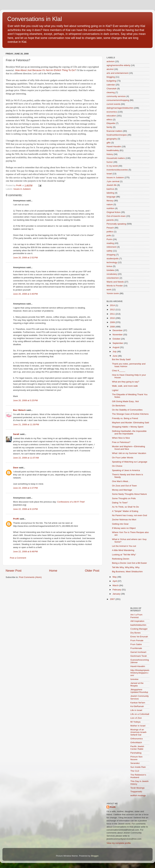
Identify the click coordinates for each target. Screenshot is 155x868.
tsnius (109, 266)
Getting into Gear (120, 524)
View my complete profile (119, 843)
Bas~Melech (19, 410)
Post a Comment (18, 558)
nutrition (110, 208)
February (117, 590)
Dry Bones (136, 633)
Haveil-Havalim (138, 666)
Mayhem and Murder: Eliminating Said (131, 423)
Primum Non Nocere (137, 758)
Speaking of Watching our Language (130, 462)
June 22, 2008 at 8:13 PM (25, 509)
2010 (113, 318)
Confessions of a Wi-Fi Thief (71, 502)
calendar (111, 85)
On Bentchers (119, 406)
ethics (109, 120)
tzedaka (110, 270)
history (110, 154)
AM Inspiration (137, 621)
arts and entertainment (117, 73)
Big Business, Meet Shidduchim (127, 572)
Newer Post (14, 571)
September (118, 343)
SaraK (16, 434)
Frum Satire (136, 644)
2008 (113, 327)
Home (53, 571)
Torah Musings (138, 788)
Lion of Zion (136, 718)
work (109, 290)
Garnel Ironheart (138, 652)
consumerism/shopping (118, 100)
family (109, 127)
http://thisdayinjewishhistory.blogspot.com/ (140, 673)
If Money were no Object (124, 528)
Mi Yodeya (135, 722)
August (116, 347)
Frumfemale (136, 648)
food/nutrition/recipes (117, 135)
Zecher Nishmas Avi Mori (124, 520)
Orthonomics (137, 739)
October (117, 339)
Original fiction (114, 212)
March (116, 585)
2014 (113, 305)
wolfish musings (138, 795)
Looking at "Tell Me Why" (124, 555)
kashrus (110, 189)
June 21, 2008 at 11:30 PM (26, 424)
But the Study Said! (121, 359)
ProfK (16, 519)
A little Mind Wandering (123, 550)
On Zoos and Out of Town (124, 486)
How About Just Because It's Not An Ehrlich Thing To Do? (46, 70)
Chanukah (112, 89)
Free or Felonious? (121, 442)
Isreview (134, 679)
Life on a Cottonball (140, 714)
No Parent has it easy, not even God (130, 515)
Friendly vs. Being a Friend (125, 418)
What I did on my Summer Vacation (129, 453)
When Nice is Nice (121, 438)
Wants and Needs (115, 282)
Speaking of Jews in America (126, 470)
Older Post (92, 571)
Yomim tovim (113, 293)
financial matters (114, 131)
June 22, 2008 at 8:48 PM (25, 552)
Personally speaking (116, 224)
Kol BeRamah (137, 706)
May (115, 577)
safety (109, 251)
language (111, 197)
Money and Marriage (122, 490)
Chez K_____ (119, 371)
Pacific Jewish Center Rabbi (137, 748)
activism (111, 61)
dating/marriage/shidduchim (120, 108)
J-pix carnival (113, 181)
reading (110, 243)
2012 (113, 310)
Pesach (110, 228)
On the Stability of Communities (127, 410)
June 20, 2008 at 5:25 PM (25, 400)
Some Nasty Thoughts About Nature (129, 494)
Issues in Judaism (22, 189)
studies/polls (113, 259)
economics (112, 112)
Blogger (95, 856)
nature (110, 204)
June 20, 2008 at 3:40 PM (25, 294)
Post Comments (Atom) (30, 577)
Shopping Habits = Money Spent (128, 427)
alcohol (110, 69)
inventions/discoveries (117, 170)
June (115, 356)
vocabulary (112, 274)
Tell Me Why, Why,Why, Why (126, 567)
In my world (112, 166)
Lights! (115, 390)
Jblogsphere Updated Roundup (139, 691)
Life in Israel (136, 710)
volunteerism (113, 278)
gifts (109, 143)
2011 (113, 314)
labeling (110, 193)
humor (110, 162)
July (115, 352)
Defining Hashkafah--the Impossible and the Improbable (129, 432)
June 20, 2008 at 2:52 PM (25, 258)
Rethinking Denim (121, 559)
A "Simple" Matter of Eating (125, 511)
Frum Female (137, 640)
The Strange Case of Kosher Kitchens (130, 414)
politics (110, 232)
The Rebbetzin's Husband (138, 776)
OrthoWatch (136, 742)
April (115, 581)
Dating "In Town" (120, 503)
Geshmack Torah (139, 656)
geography (112, 139)
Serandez (135, 763)
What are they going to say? (126, 382)
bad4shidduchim (138, 625)
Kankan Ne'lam (138, 703)
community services (116, 96)
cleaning (111, 92)
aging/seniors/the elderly (118, 65)
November (118, 335)
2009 (113, 322)
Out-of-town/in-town (116, 216)
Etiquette (111, 123)
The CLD (135, 771)
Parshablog (136, 753)
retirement (111, 247)
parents (110, 220)
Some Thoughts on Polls (124, 498)
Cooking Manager (139, 629)
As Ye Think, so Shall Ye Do (125, 507)
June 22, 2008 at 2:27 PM (25, 488)
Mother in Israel (138, 726)
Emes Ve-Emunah (139, 637)
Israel (109, 174)
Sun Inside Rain (138, 767)
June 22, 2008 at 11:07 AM (26, 458)
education (111, 116)
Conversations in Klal (35, 19)
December (118, 330)
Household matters (116, 158)
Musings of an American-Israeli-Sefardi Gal (139, 732)
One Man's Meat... (121, 481)
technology (112, 262)
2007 (113, 599)
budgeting (111, 81)
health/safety (113, 150)
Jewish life (112, 185)
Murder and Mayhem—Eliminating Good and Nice (129, 448)
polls (109, 235)
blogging (111, 77)
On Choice (117, 466)
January (117, 594)
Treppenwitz (136, 792)
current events (114, 104)
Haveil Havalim (114, 146)
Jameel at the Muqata (137, 684)
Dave (16, 468)
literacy (110, 201)
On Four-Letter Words (123, 458)
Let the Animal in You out (124, 546)
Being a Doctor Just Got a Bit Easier (129, 563)
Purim (109, 239)
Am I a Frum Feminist (136, 616)
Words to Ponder (115, 286)
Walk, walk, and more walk (125, 386)
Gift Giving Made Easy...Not (125, 401)
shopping (111, 255)
